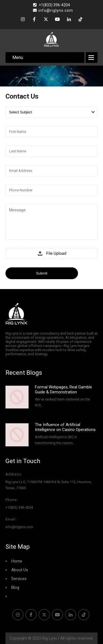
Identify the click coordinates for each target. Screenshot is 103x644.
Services (19, 579)
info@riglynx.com (53, 10)
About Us (20, 570)
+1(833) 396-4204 (54, 5)
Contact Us (21, 596)
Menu (18, 58)
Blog (15, 587)
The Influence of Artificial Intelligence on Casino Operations (65, 427)
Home (17, 561)
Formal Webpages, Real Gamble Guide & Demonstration (63, 390)
